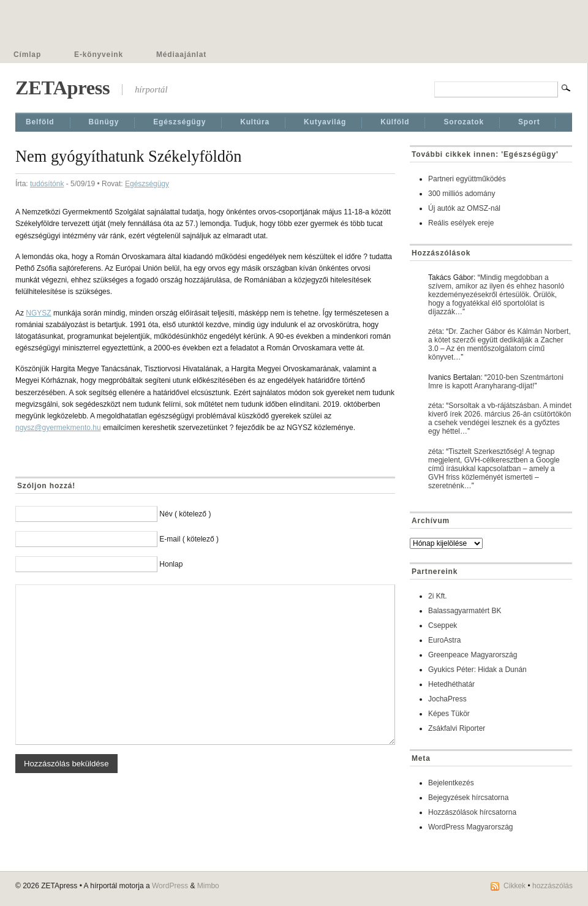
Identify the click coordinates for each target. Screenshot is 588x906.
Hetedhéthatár (451, 684)
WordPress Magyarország (471, 827)
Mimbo (208, 886)
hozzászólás (552, 886)
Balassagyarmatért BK (465, 611)
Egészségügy (179, 122)
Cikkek (514, 886)
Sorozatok (464, 122)
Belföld (40, 122)
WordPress (170, 886)
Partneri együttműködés (467, 179)
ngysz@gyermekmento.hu (58, 428)
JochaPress (447, 699)
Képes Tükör (449, 714)
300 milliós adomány (462, 194)
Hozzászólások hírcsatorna (472, 812)
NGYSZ (38, 313)
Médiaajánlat (181, 55)
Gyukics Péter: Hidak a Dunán (477, 670)
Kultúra (255, 122)
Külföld (395, 122)
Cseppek (443, 625)
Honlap (171, 564)
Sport (529, 122)
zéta (435, 331)
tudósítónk (47, 184)
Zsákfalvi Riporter (457, 728)
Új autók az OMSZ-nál (464, 208)
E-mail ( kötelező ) (189, 539)
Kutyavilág (325, 122)
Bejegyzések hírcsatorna (468, 798)
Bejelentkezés (451, 783)
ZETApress (62, 88)
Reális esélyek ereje (461, 223)
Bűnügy (104, 122)
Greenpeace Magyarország (473, 655)
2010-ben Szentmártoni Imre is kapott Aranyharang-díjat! (496, 382)
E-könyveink (99, 55)
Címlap (27, 55)
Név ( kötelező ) (185, 514)
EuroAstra (444, 640)
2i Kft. (438, 596)
